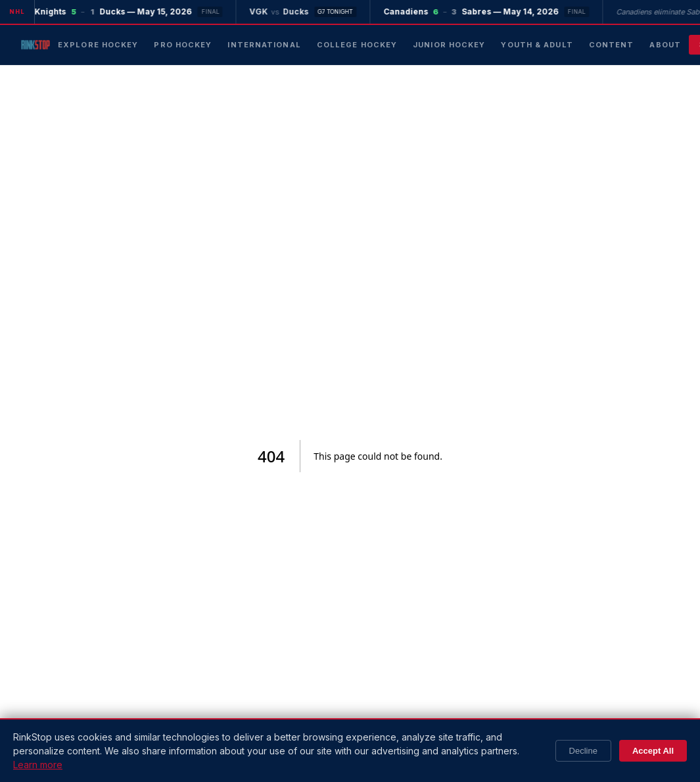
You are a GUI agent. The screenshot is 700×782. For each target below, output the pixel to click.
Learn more (38, 765)
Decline (583, 751)
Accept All (653, 751)
